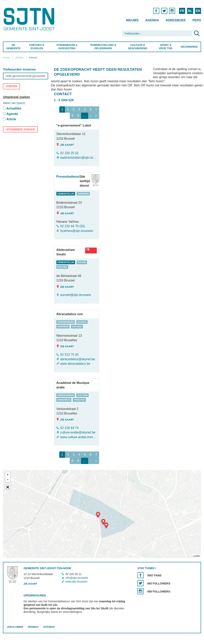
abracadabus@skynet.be (78, 359)
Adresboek (176, 20)
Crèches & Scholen (37, 47)
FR (182, 11)
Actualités (14, 108)
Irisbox (33, 627)
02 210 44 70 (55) (73, 226)
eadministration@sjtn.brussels (79, 158)
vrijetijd (79, 400)
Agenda (152, 20)
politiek (62, 267)
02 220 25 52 (69, 153)
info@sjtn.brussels (77, 578)
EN (198, 11)
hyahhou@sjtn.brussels (77, 231)
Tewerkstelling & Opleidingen (103, 47)
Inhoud (33, 57)
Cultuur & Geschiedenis (138, 47)
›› (96, 116)
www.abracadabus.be (75, 364)
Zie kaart (65, 145)
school (82, 322)
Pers (197, 20)
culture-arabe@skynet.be (78, 433)
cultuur (82, 395)
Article (11, 119)
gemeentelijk (66, 194)
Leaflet (197, 556)
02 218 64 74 (69, 428)
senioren (83, 194)
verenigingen (66, 322)
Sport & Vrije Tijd (165, 47)
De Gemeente (13, 47)
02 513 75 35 (69, 355)
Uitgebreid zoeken (16, 97)
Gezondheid (189, 47)
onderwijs (64, 400)
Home (6, 57)
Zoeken (19, 57)
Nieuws (132, 20)
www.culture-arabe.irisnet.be (79, 437)
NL (190, 11)
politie (82, 262)
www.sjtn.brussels (76, 582)
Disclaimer (15, 627)
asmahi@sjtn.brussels (76, 295)
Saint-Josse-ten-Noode (30, 19)
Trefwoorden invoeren (19, 69)
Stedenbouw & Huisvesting (67, 47)
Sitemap (49, 627)
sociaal (77, 327)
